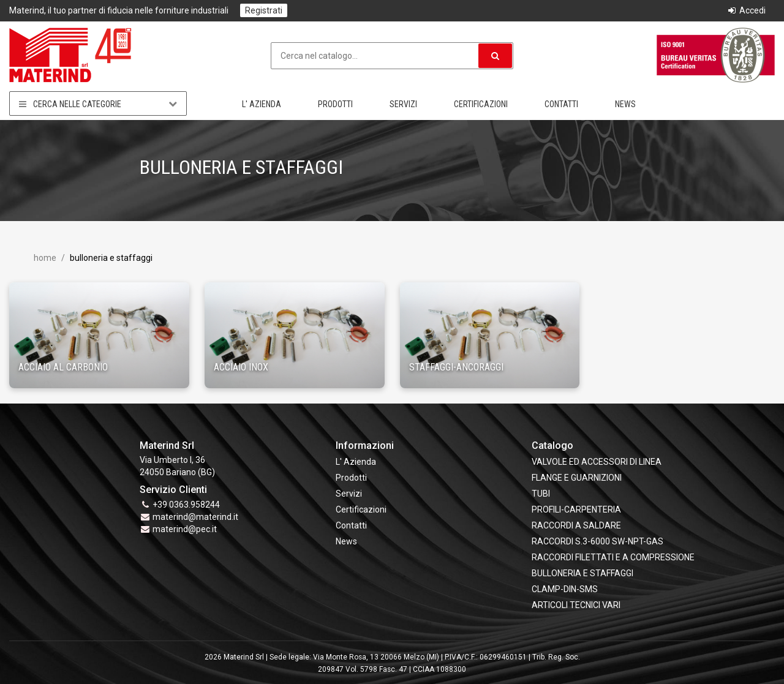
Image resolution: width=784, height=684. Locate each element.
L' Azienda (262, 104)
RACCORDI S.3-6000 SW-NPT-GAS (597, 541)
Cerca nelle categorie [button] (98, 104)
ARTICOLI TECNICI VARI (576, 605)
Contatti (561, 104)
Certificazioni (481, 104)
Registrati (264, 10)
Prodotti (335, 104)
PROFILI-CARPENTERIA (576, 509)
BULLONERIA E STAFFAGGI (582, 573)
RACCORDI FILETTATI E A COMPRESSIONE (613, 557)
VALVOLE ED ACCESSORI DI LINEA (597, 462)
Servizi (403, 104)
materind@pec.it (185, 529)
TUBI (541, 494)
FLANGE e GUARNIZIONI (577, 478)
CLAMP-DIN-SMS (565, 589)
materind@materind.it (195, 517)
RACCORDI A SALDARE (576, 525)
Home (45, 258)
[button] (495, 56)
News (625, 104)
